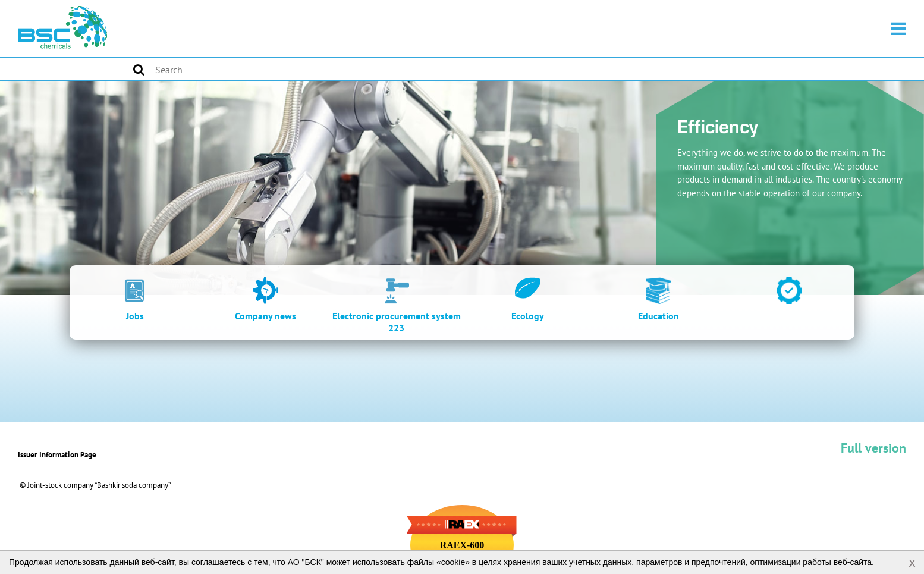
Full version (873, 448)
